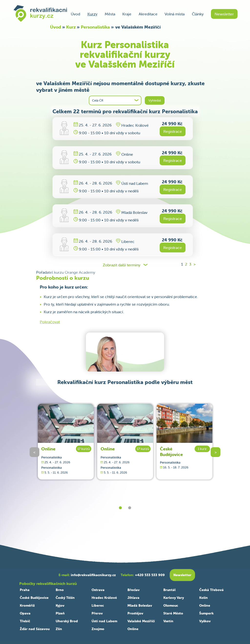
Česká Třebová (211, 590)
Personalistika (95, 27)
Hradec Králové (104, 598)
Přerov (97, 613)
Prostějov (135, 613)
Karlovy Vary (174, 598)
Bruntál (169, 590)
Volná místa (175, 14)
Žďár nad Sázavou (35, 629)
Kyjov (60, 605)
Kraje (127, 14)
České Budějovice (171, 452)
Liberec (98, 605)
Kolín (203, 598)
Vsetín (168, 621)
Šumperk (206, 613)
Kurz (71, 27)
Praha (25, 590)
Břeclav (134, 590)
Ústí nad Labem (104, 621)
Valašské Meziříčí (141, 621)
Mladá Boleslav (140, 605)
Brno (60, 590)
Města (110, 14)
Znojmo (98, 629)
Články (198, 14)
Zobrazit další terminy (122, 265)
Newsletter (224, 14)
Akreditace (148, 14)
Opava (25, 613)
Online (48, 449)
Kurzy (92, 14)
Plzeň (60, 613)
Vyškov (205, 621)
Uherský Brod (67, 621)
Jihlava (133, 598)
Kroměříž (27, 605)
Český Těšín (65, 598)
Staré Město (173, 613)
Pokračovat (50, 322)
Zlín (59, 629)
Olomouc (171, 605)
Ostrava (98, 590)
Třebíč (25, 621)
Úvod (75, 14)
